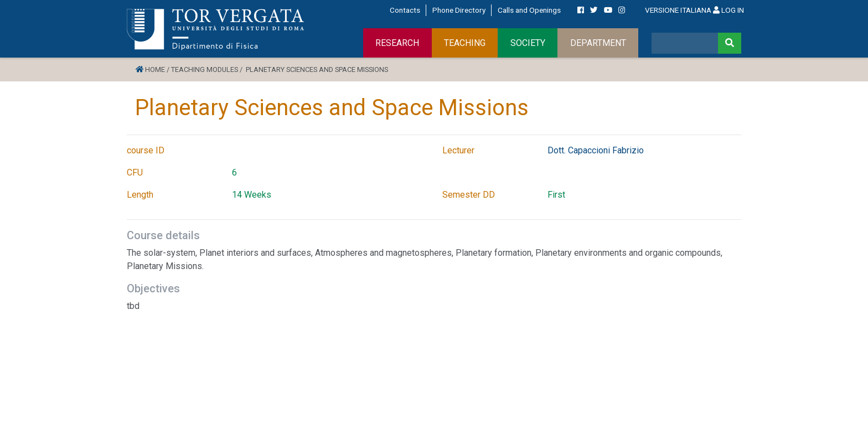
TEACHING (465, 43)
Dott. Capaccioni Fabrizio (596, 150)
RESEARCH (397, 43)
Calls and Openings (529, 10)
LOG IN (728, 10)
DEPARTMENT (598, 43)
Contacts (405, 10)
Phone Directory (459, 10)
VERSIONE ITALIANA (678, 10)
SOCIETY (528, 43)
